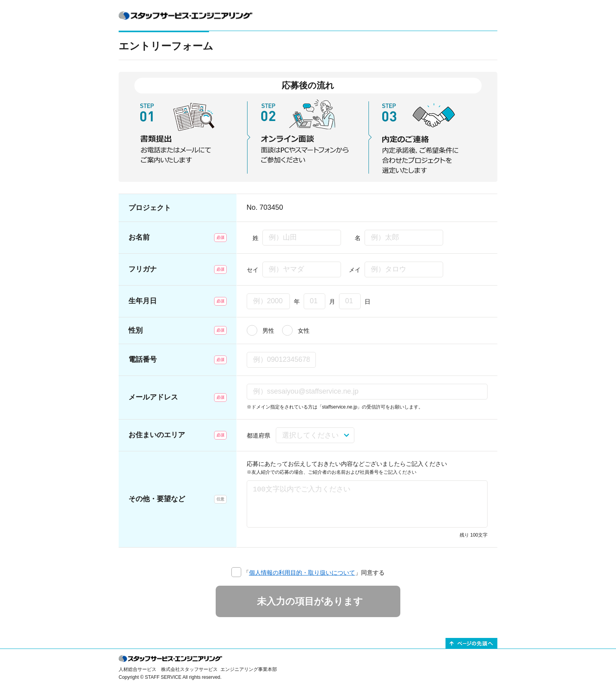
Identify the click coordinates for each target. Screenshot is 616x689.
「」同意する (314, 573)
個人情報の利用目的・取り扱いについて (302, 573)
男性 (268, 331)
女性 (304, 331)
